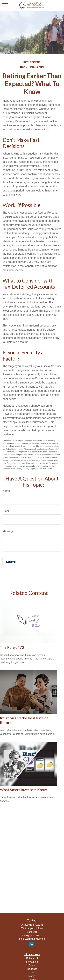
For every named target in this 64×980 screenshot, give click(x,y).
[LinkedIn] (32, 944)
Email (6, 511)
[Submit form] (11, 562)
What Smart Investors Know (23, 790)
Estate (32, 965)
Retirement (32, 958)
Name (6, 491)
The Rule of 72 (12, 647)
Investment (32, 962)
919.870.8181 (36, 925)
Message (8, 531)
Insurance (32, 969)
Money (32, 976)
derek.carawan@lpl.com (32, 939)
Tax (32, 972)
